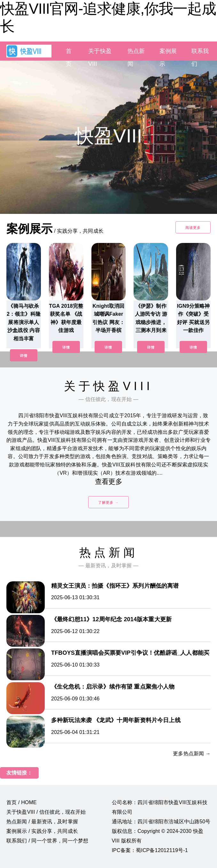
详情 (24, 356)
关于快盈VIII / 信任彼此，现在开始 (46, 812)
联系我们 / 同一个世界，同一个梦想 (47, 841)
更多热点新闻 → (192, 754)
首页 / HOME (22, 802)
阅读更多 (193, 228)
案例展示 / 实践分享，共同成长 (42, 831)
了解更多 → (108, 502)
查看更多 (108, 482)
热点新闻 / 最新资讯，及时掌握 (42, 822)
